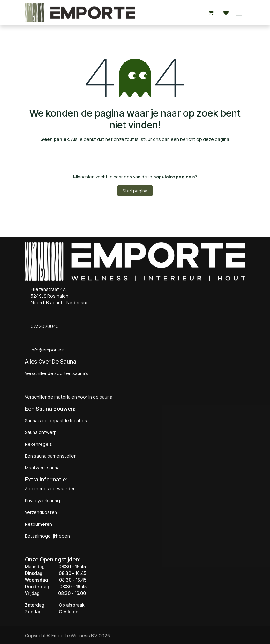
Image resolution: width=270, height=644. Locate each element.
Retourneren (38, 524)
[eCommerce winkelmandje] (211, 13)
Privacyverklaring (42, 500)
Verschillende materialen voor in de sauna (69, 397)
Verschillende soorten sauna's (57, 373)
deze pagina (216, 139)
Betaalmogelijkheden (47, 536)
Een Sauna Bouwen (49, 409)
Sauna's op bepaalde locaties (56, 420)
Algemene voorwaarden (50, 489)
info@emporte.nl (47, 350)
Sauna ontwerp (41, 432)
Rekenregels (38, 444)
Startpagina (135, 191)
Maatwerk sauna (42, 468)
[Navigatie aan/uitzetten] (239, 13)
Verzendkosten (41, 512)
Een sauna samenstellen (51, 456)
